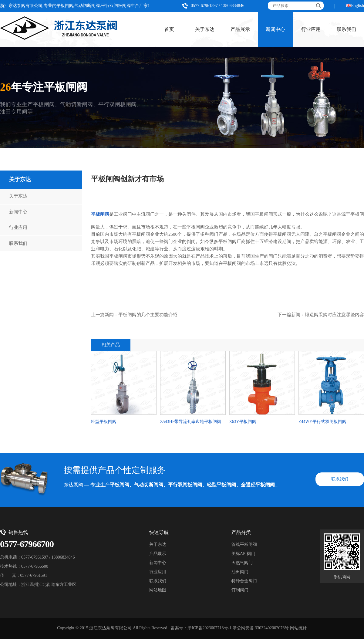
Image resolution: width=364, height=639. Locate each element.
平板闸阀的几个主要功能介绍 (148, 315)
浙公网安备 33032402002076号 (261, 628)
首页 (169, 30)
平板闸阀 (100, 215)
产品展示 (240, 30)
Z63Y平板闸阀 (243, 422)
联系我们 (18, 244)
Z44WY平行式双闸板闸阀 (322, 422)
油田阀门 (240, 572)
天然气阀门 (242, 563)
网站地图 (158, 590)
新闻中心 (275, 30)
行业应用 (311, 30)
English (357, 6)
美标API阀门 (243, 554)
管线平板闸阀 (244, 545)
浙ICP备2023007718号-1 (209, 628)
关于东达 (205, 30)
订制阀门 (240, 590)
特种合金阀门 (244, 581)
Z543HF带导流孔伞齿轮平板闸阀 (191, 422)
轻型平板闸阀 (104, 422)
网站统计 (298, 628)
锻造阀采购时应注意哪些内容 (334, 315)
